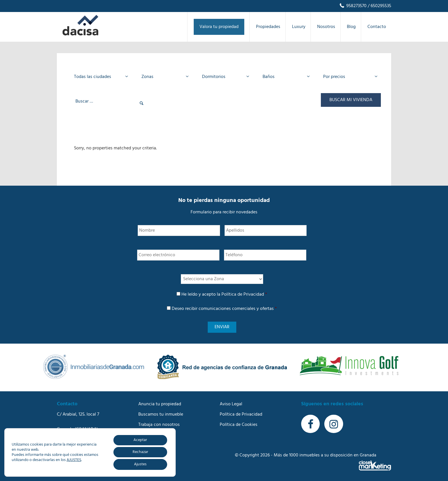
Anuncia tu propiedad (160, 403)
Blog (143, 434)
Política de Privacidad (243, 294)
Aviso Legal (231, 403)
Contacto (148, 444)
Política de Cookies (239, 424)
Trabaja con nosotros (159, 424)
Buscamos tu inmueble (161, 414)
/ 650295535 (379, 6)
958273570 (353, 6)
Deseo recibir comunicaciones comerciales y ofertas (224, 309)
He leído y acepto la (224, 294)
